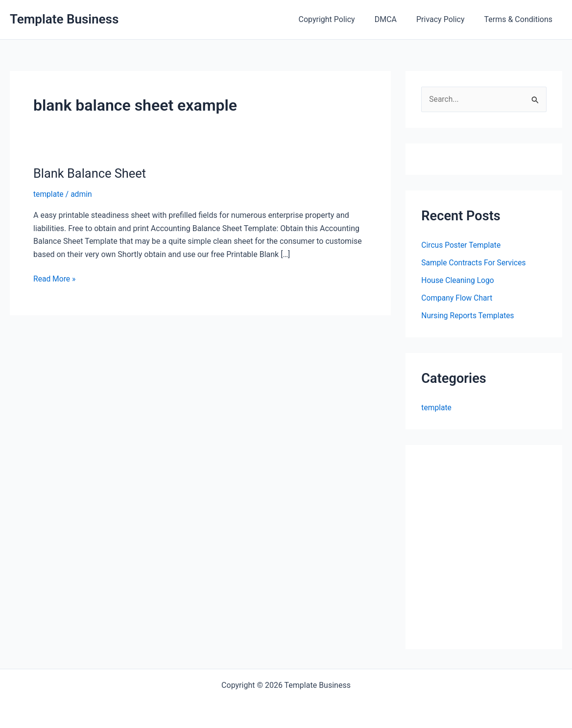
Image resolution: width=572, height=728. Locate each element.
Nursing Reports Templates (469, 316)
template (49, 194)
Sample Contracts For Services (475, 263)
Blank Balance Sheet (91, 173)
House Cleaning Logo (458, 280)
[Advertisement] (496, 553)
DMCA (395, 19)
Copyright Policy (341, 19)
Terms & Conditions (521, 19)
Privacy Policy (446, 19)
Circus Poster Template (462, 245)
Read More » (55, 279)
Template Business (64, 19)
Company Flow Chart (457, 298)
